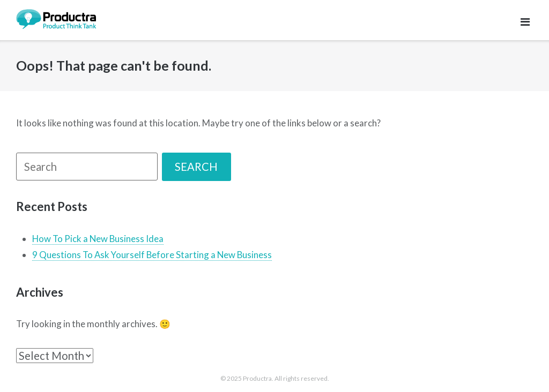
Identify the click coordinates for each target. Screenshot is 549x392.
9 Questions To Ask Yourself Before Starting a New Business (152, 255)
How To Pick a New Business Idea (98, 239)
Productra (257, 378)
